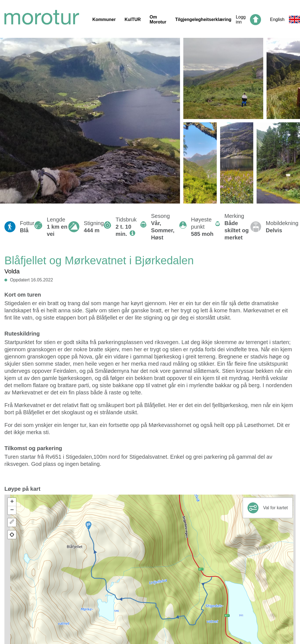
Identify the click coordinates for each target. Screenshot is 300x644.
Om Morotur (158, 19)
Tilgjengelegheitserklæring (203, 19)
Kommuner (104, 19)
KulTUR (133, 19)
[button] (88, 526)
